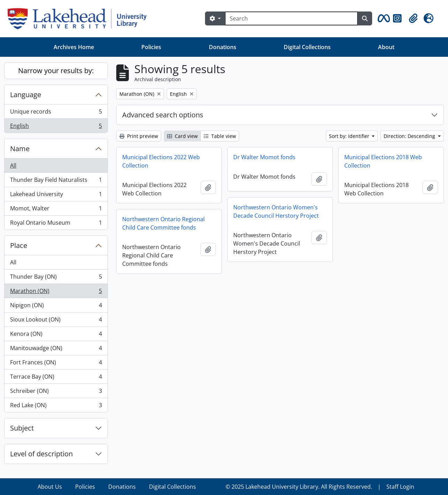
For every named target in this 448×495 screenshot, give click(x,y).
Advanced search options (163, 115)
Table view (220, 136)
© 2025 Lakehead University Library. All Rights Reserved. (299, 487)
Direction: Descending (410, 136)
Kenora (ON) (56, 335)
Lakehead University (56, 196)
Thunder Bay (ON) (56, 278)
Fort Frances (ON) (56, 364)
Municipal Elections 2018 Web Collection (383, 161)
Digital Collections (307, 47)
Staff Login (400, 487)
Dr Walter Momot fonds (264, 157)
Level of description (41, 454)
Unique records (56, 113)
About (386, 47)
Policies (151, 47)
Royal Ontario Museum (56, 224)
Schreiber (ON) (56, 392)
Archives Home (74, 47)
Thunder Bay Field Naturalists (56, 181)
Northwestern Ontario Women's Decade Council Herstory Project (276, 211)
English (56, 127)
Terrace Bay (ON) (56, 378)
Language (26, 95)
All (13, 165)
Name (20, 149)
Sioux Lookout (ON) (56, 321)
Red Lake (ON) (56, 407)
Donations (223, 47)
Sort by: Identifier (350, 136)
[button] (383, 18)
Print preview (139, 136)
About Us (50, 487)
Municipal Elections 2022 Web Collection (161, 161)
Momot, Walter (56, 210)
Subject (22, 428)
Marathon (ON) (56, 292)
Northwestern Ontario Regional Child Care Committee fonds (163, 223)
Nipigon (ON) (56, 307)
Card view (182, 136)
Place (19, 245)
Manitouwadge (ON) (56, 350)
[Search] (291, 18)
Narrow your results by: (56, 71)
